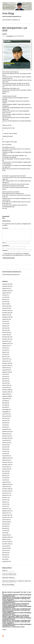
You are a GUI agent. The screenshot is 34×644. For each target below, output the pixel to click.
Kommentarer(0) (6, 216)
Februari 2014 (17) (7, 418)
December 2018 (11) (7, 546)
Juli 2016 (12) (6, 482)
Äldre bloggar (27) (7, 412)
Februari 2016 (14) (7, 471)
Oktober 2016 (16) (7, 489)
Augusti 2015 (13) (7, 458)
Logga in (4, 632)
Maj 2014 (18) (6, 425)
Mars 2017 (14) (6, 500)
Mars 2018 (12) (6, 526)
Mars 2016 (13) (6, 473)
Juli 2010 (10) (6, 377)
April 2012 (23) (6, 330)
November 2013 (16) (7, 288)
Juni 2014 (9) (5, 427)
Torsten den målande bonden (9, 577)
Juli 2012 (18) (6, 324)
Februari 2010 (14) (7, 388)
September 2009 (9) (7, 399)
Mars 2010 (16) (6, 385)
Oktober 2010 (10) (7, 370)
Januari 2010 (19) (7, 390)
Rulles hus (8, 573)
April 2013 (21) (6, 304)
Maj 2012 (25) (6, 328)
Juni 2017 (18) (6, 506)
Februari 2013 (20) (7, 308)
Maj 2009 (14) (6, 405)
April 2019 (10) (6, 555)
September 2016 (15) (7, 487)
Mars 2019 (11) (6, 553)
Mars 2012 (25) (6, 333)
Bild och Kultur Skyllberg (9, 587)
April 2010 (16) (6, 383)
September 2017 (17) (7, 513)
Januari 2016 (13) (7, 469)
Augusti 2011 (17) (7, 348)
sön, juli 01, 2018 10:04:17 (19, 36)
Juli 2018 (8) (5, 535)
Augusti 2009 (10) (7, 401)
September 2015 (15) (7, 460)
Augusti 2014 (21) (7, 432)
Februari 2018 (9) (6, 524)
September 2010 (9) (7, 374)
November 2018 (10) (7, 544)
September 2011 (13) (7, 346)
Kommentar (5, 228)
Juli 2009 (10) (6, 403)
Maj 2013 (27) (6, 302)
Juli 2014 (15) (6, 429)
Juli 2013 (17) (6, 297)
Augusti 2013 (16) (7, 295)
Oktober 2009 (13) (7, 396)
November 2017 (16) (7, 517)
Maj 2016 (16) (6, 478)
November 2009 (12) (7, 394)
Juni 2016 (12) (6, 480)
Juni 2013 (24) (6, 299)
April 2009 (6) (6, 410)
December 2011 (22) (7, 339)
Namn (4, 245)
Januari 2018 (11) (7, 522)
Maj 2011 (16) (6, 355)
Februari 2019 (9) (6, 550)
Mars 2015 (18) (6, 447)
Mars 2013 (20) (6, 306)
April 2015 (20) (6, 449)
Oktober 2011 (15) (7, 344)
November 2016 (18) (7, 491)
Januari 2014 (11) (7, 416)
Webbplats (5, 253)
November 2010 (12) (7, 368)
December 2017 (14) (7, 520)
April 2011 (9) (6, 357)
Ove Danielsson (10, 36)
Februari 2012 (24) (7, 335)
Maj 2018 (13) (6, 531)
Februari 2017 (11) (7, 498)
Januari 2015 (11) (7, 443)
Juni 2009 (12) (6, 407)
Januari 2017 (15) (7, 495)
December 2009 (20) (7, 392)
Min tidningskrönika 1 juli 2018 (15, 29)
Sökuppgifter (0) (6, 414)
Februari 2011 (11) (7, 361)
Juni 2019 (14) (6, 559)
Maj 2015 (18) (6, 451)
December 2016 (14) (7, 493)
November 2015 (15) (7, 465)
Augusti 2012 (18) (7, 321)
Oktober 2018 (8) (6, 542)
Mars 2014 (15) (6, 421)
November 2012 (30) (7, 315)
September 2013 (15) (7, 293)
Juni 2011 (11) (6, 352)
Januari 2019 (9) (6, 548)
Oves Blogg (8, 13)
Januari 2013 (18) (7, 310)
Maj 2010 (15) (6, 381)
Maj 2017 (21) (6, 504)
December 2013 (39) (7, 286)
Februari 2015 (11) (7, 445)
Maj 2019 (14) (6, 557)
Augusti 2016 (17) (7, 484)
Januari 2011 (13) (7, 363)
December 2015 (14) (7, 467)
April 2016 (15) (6, 476)
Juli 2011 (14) (6, 350)
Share (4, 218)
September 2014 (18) (7, 434)
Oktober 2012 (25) (7, 317)
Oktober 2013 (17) (7, 291)
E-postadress (6, 248)
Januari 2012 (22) (7, 337)
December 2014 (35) (7, 440)
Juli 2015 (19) (6, 456)
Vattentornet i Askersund (9, 580)
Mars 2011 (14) (6, 359)
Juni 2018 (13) (6, 533)
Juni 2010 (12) (6, 379)
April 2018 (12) (6, 528)
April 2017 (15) (6, 502)
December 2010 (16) (7, 366)
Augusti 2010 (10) (7, 372)
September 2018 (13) (7, 539)
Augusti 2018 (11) (7, 537)
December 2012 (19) (7, 313)
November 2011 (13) (7, 341)
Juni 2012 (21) (6, 326)
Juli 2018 (4, 34)
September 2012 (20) (7, 319)
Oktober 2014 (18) (7, 436)
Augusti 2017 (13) (7, 511)
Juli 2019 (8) (5, 561)
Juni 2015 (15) (6, 454)
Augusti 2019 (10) (7, 564)
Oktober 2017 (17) (7, 515)
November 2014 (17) (7, 438)
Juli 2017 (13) (6, 509)
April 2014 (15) (6, 423)
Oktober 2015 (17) (7, 462)
